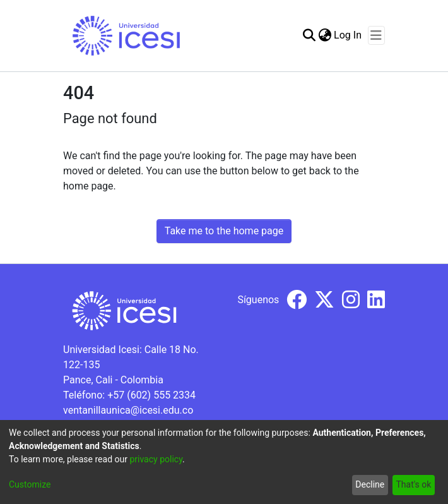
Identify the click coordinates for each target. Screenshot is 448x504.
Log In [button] (348, 35)
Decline (370, 484)
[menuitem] (325, 35)
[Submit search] (309, 35)
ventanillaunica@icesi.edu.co (128, 410)
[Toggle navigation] (376, 35)
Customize (30, 484)
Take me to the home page (224, 231)
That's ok (413, 484)
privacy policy (156, 459)
